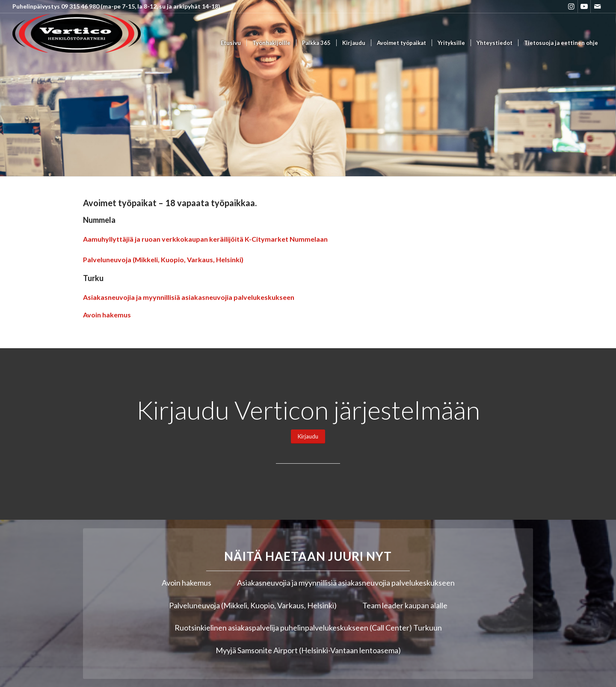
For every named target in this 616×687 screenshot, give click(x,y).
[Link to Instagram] (571, 6)
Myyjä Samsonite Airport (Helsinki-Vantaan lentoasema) (308, 650)
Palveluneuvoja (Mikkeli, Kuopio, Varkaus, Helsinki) (163, 259)
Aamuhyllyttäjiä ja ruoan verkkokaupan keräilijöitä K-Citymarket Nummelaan (205, 239)
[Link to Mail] (597, 6)
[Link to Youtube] (584, 6)
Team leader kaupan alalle (405, 605)
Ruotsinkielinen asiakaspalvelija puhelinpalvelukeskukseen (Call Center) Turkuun (308, 628)
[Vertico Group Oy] (77, 43)
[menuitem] (231, 43)
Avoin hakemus (107, 315)
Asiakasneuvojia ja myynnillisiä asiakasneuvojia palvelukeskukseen (189, 297)
